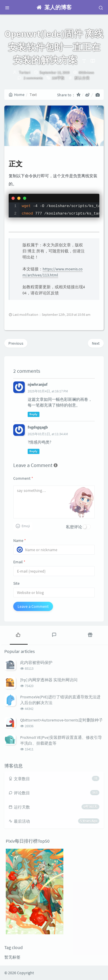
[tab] (18, 634)
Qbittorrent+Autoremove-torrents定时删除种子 (61, 720)
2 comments (33, 78)
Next (96, 343)
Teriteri (25, 72)
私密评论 (74, 527)
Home (17, 95)
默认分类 (82, 78)
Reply (33, 414)
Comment (23, 478)
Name (20, 540)
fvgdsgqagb (38, 427)
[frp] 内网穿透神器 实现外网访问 (49, 680)
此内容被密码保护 (36, 662)
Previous (16, 343)
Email (19, 562)
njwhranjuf (38, 384)
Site (16, 583)
